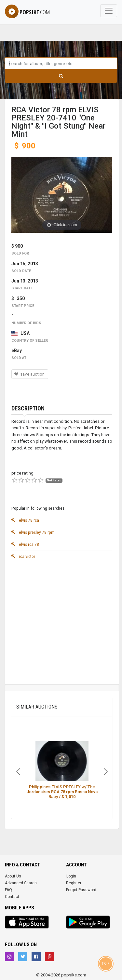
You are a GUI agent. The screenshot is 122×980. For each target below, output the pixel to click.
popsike (27, 12)
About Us (13, 876)
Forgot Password (81, 890)
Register (74, 883)
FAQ (8, 890)
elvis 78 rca (25, 520)
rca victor (23, 556)
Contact (12, 897)
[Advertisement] (61, 623)
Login (71, 876)
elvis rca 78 (25, 544)
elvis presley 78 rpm (33, 532)
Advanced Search (21, 883)
